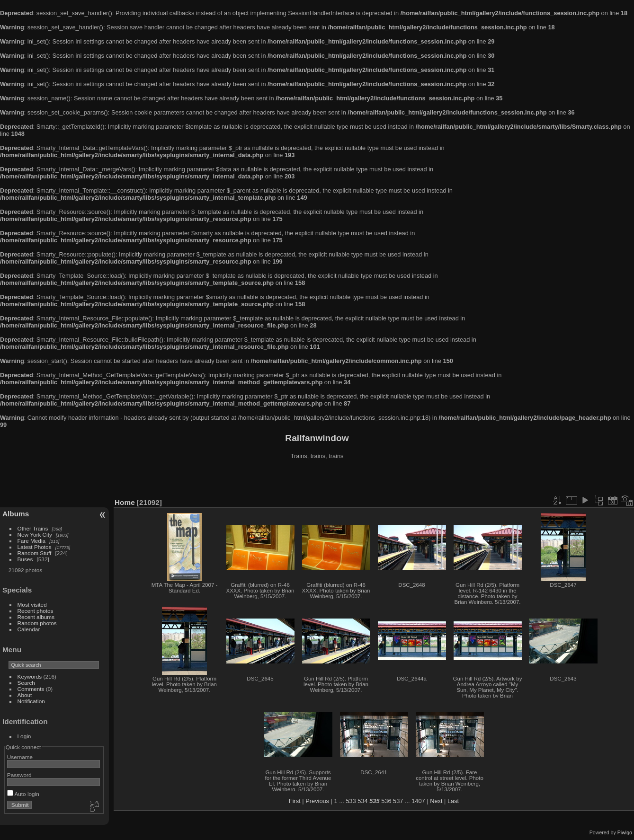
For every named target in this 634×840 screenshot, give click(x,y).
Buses (25, 559)
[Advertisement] (317, 480)
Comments (31, 689)
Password (19, 775)
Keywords (30, 676)
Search (26, 683)
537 (398, 801)
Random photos (37, 623)
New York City (35, 535)
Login (24, 736)
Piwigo (625, 832)
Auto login (23, 794)
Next (436, 801)
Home (125, 502)
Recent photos (36, 611)
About (25, 695)
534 (362, 801)
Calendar (29, 629)
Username (20, 757)
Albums (16, 514)
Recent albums (36, 617)
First (295, 801)
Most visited (32, 605)
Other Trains (33, 528)
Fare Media (32, 541)
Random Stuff (35, 553)
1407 (418, 801)
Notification (31, 701)
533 (351, 801)
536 (386, 801)
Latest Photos (35, 547)
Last (453, 801)
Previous (317, 801)
